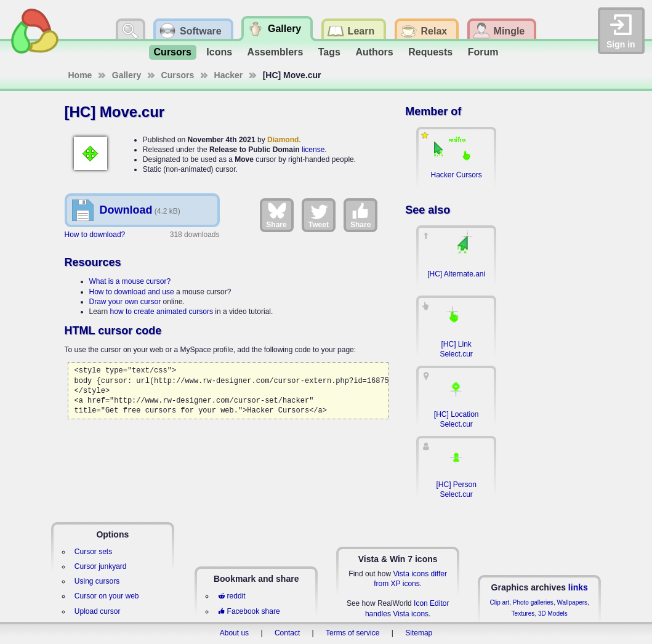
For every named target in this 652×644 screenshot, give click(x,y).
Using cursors (97, 581)
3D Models (553, 614)
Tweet (319, 215)
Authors (374, 52)
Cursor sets (93, 552)
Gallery (127, 75)
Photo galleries (533, 602)
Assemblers (276, 52)
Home (80, 75)
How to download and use (132, 292)
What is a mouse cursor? (130, 281)
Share (276, 215)
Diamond (283, 140)
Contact (287, 633)
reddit (231, 596)
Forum (483, 52)
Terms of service (352, 633)
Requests (430, 52)
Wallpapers (572, 602)
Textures (523, 614)
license (313, 150)
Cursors (173, 52)
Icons (219, 52)
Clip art (499, 602)
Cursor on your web (107, 596)
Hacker (229, 75)
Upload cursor (98, 611)
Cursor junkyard (101, 566)
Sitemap (419, 633)
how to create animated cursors (162, 312)
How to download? (95, 235)
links (578, 587)
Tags (329, 52)
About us (234, 633)
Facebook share (249, 611)
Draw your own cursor (125, 302)
